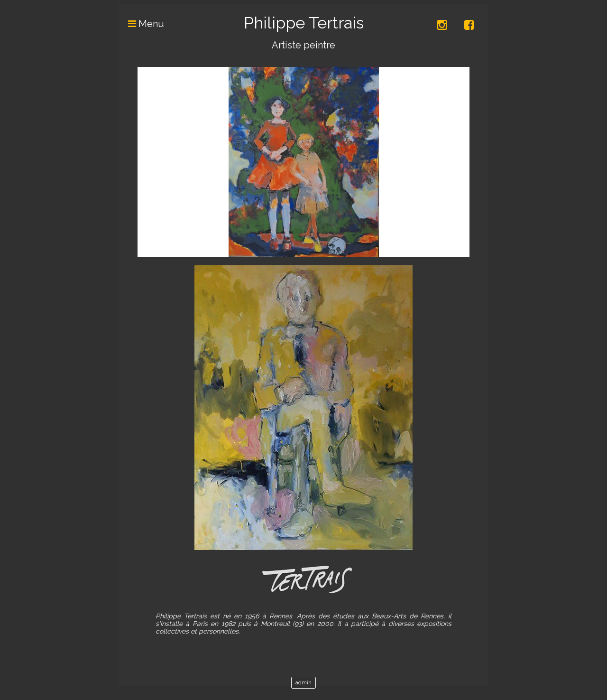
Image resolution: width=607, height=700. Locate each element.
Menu (141, 24)
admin (303, 683)
